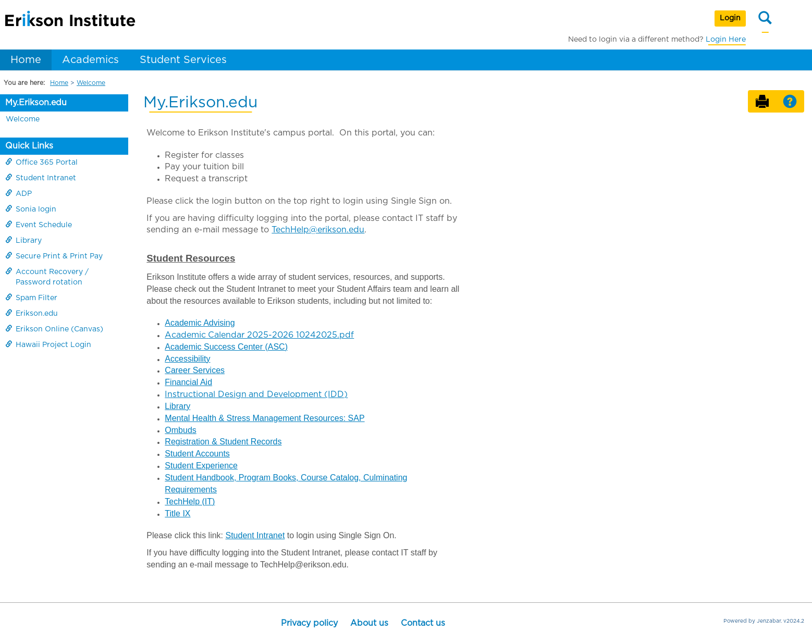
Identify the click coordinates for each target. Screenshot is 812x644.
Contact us (423, 623)
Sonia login (31, 209)
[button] (790, 102)
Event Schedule (39, 225)
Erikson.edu (32, 313)
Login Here (726, 40)
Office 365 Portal (41, 162)
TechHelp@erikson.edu (318, 230)
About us (369, 623)
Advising (219, 323)
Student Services (183, 60)
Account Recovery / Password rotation (47, 277)
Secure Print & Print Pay (54, 256)
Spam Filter (31, 298)
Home (26, 60)
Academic (184, 323)
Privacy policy (309, 623)
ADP (19, 193)
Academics (90, 60)
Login (730, 18)
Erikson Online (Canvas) (54, 329)
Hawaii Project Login (48, 344)
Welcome (91, 83)
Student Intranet (41, 178)
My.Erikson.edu (36, 103)
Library (23, 240)
